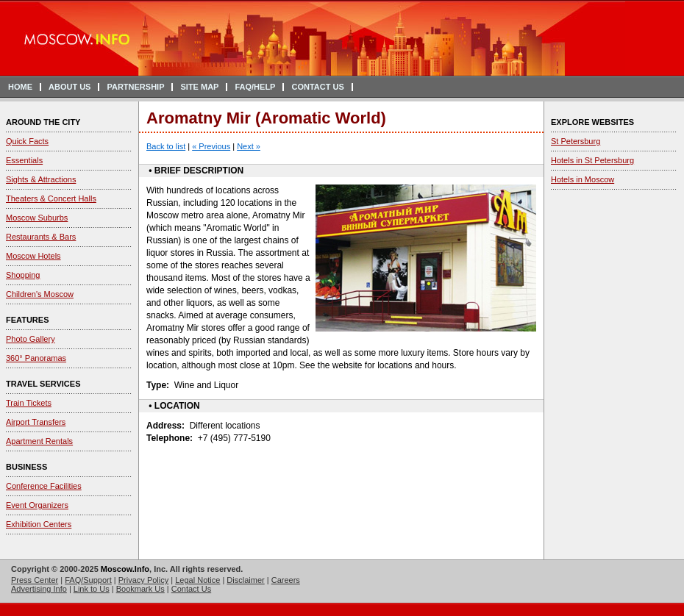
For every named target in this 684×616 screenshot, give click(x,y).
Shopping (23, 275)
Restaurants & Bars (41, 237)
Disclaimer (245, 580)
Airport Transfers (36, 422)
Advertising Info (39, 589)
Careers (286, 580)
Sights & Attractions (41, 179)
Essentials (24, 160)
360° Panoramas (36, 358)
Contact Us (191, 589)
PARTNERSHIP (135, 87)
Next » (249, 146)
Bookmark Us (140, 589)
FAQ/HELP (255, 87)
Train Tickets (29, 403)
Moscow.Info (125, 569)
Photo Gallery (31, 339)
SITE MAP (199, 87)
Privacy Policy (143, 580)
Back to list (166, 146)
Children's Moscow (40, 294)
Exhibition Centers (39, 524)
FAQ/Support (88, 580)
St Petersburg (576, 141)
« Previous (211, 146)
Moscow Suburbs (37, 218)
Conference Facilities (44, 486)
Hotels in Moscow (583, 179)
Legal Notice (197, 580)
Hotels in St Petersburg (592, 160)
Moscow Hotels (33, 256)
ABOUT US (70, 87)
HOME (20, 87)
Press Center (35, 580)
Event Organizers (37, 505)
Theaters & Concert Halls (51, 198)
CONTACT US (317, 87)
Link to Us (92, 589)
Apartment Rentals (39, 441)
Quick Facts (27, 141)
